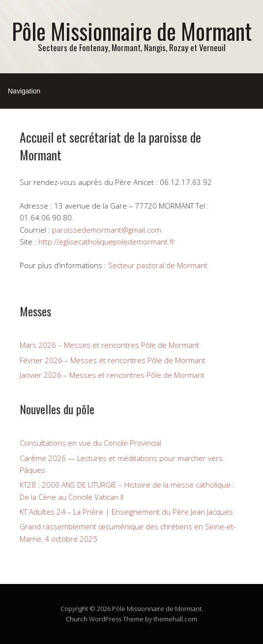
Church (77, 619)
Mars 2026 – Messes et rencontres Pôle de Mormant (109, 345)
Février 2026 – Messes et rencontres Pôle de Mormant (113, 360)
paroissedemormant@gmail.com (107, 230)
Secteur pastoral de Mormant (158, 265)
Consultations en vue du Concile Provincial (90, 443)
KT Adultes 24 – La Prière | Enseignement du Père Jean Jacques (126, 512)
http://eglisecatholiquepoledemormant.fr (107, 242)
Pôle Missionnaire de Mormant (132, 31)
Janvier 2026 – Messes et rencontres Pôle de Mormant (112, 375)
